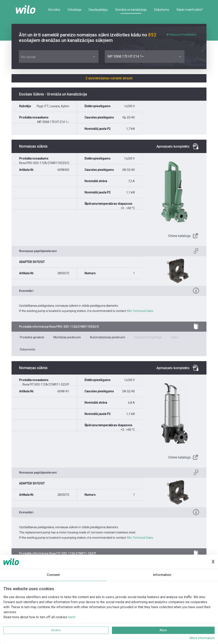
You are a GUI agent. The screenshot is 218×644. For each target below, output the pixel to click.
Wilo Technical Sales (140, 311)
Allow (163, 630)
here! (72, 617)
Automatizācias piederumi (108, 337)
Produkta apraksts (32, 337)
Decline (56, 630)
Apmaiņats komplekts (173, 146)
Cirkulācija (74, 10)
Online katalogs (179, 236)
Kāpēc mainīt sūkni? (190, 10)
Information (162, 575)
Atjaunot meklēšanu (182, 35)
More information (202, 638)
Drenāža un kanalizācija (131, 10)
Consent (53, 575)
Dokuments (28, 349)
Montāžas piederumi (67, 337)
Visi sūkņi (54, 10)
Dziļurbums (162, 10)
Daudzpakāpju (98, 10)
